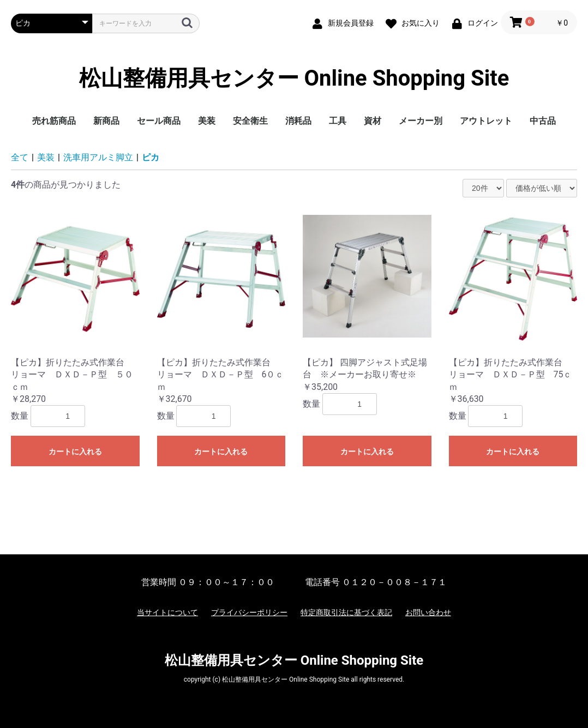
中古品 (543, 121)
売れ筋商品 (54, 121)
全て (20, 157)
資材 (373, 121)
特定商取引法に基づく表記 (346, 612)
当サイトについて (167, 612)
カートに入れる (75, 452)
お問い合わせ (428, 612)
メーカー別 (421, 121)
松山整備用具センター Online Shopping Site (294, 79)
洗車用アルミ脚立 (98, 157)
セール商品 (159, 121)
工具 (338, 121)
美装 (207, 121)
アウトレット (486, 121)
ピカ (151, 157)
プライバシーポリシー (249, 612)
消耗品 (298, 121)
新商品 (106, 121)
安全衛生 (250, 121)
